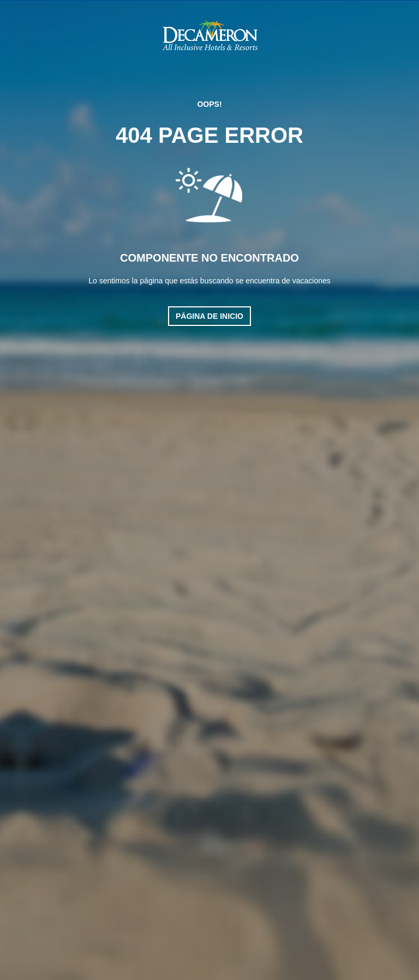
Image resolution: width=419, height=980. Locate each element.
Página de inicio (209, 316)
